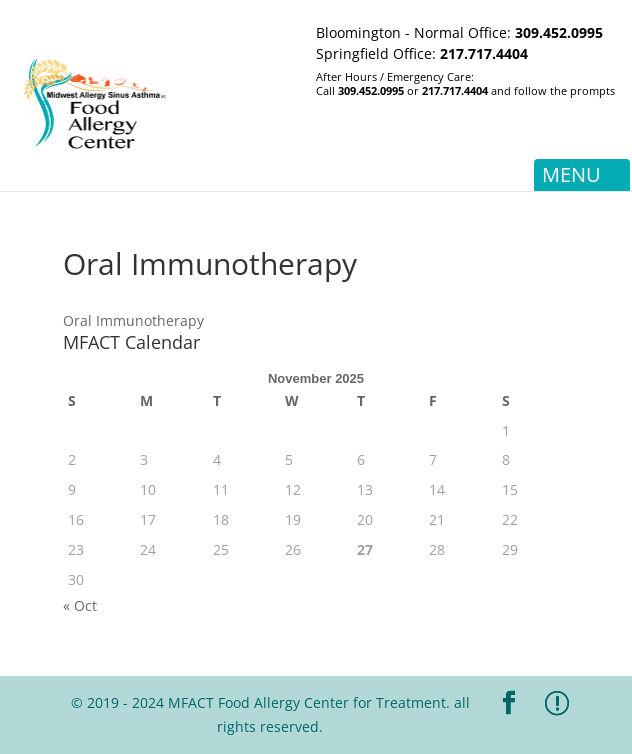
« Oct (80, 605)
